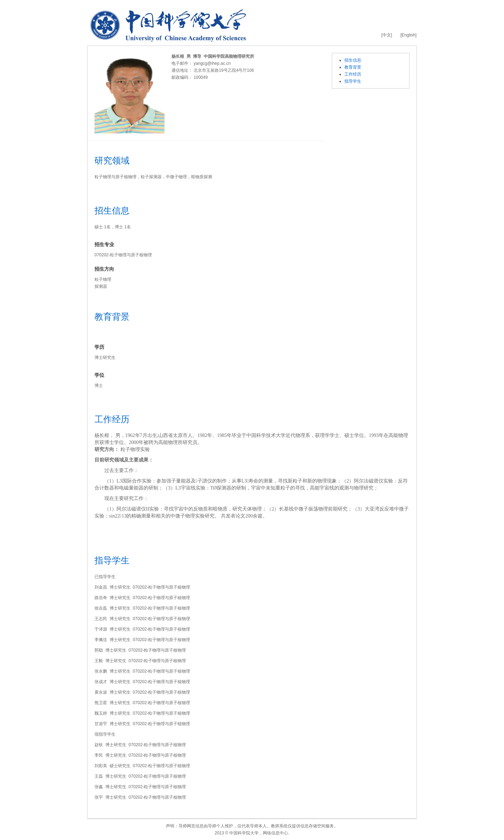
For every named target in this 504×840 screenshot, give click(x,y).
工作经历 (353, 74)
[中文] (387, 35)
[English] (408, 35)
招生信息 (353, 60)
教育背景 (353, 67)
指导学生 (353, 81)
